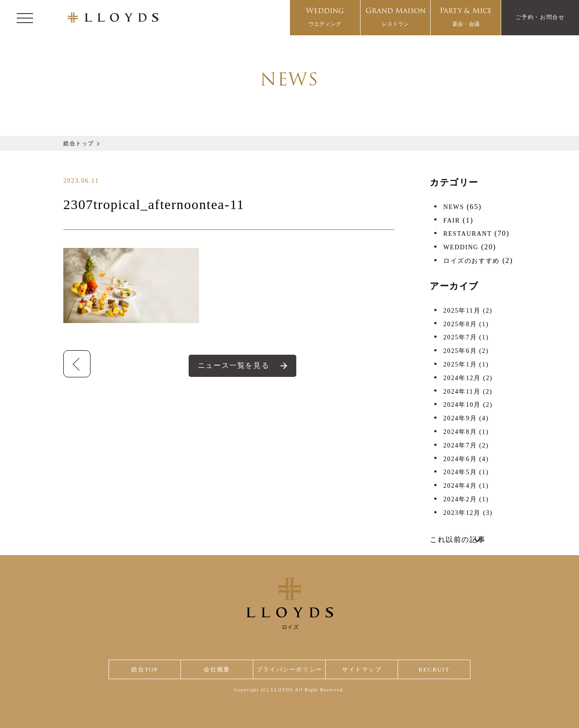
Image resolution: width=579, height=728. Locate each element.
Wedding (325, 18)
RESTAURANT (467, 234)
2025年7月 (466, 337)
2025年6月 (466, 351)
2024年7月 (466, 445)
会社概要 (215, 669)
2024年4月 (466, 486)
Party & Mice (466, 18)
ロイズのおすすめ (472, 261)
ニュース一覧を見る (233, 365)
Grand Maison (396, 18)
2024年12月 (468, 378)
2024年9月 (466, 418)
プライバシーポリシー (289, 669)
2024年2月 (466, 499)
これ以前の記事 (458, 540)
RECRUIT (434, 669)
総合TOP (144, 669)
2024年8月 (466, 432)
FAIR (452, 221)
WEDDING (461, 247)
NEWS (454, 207)
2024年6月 (466, 459)
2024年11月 (468, 392)
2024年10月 (468, 405)
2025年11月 (468, 311)
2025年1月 (466, 364)
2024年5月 (466, 472)
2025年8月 (466, 324)
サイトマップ (364, 669)
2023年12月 (468, 513)
